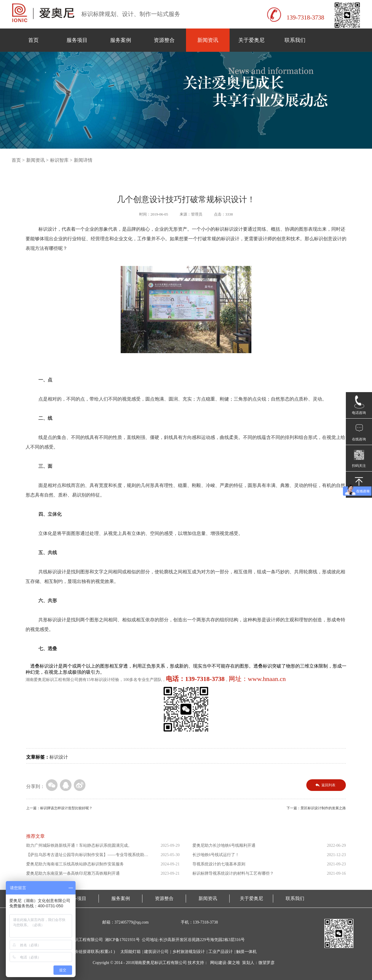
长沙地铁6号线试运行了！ (216, 855)
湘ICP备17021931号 (122, 940)
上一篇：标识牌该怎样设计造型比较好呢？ (59, 808)
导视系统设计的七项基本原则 (219, 864)
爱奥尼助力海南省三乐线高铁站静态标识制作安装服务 (75, 864)
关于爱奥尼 (251, 40)
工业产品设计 (221, 952)
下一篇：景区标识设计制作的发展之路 (316, 808)
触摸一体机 (246, 952)
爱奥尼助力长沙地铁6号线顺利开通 (224, 845)
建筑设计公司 (156, 952)
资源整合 (164, 40)
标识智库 (59, 160)
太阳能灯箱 (130, 952)
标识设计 (59, 757)
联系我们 (295, 40)
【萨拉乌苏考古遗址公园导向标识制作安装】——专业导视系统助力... (85, 856)
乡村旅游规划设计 (189, 952)
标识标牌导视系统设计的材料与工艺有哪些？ (233, 873)
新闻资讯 (208, 40)
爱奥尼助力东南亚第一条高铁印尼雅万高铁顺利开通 (73, 873)
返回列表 (328, 785)
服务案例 (121, 40)
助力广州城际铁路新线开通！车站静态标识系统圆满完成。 (79, 845)
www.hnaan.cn (267, 679)
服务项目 (77, 40)
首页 (33, 40)
